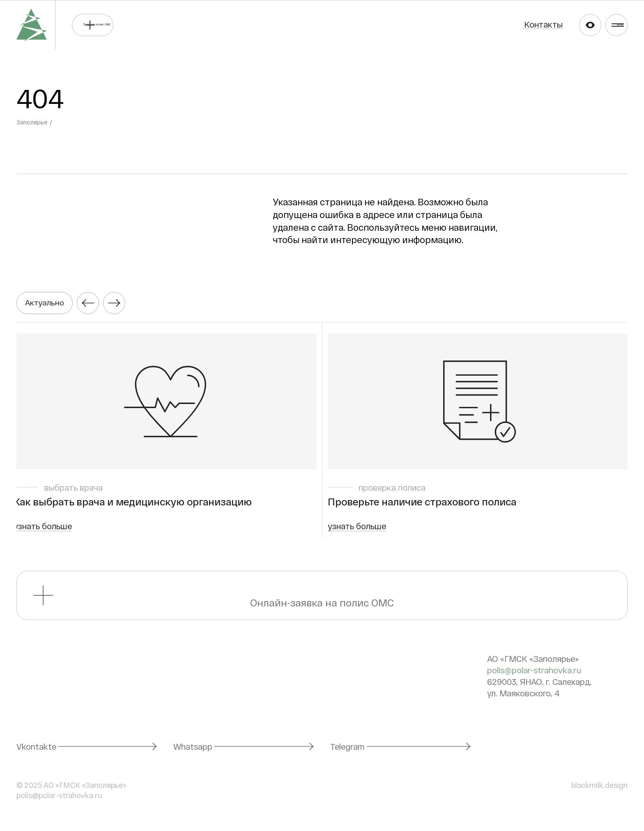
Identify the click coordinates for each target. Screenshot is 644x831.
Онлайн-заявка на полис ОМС (322, 600)
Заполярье (33, 122)
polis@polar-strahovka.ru (534, 675)
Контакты (501, 24)
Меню (607, 25)
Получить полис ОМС (147, 25)
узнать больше (46, 531)
